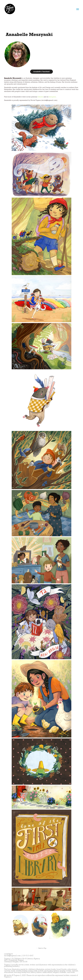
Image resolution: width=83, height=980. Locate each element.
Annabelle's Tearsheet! (41, 72)
